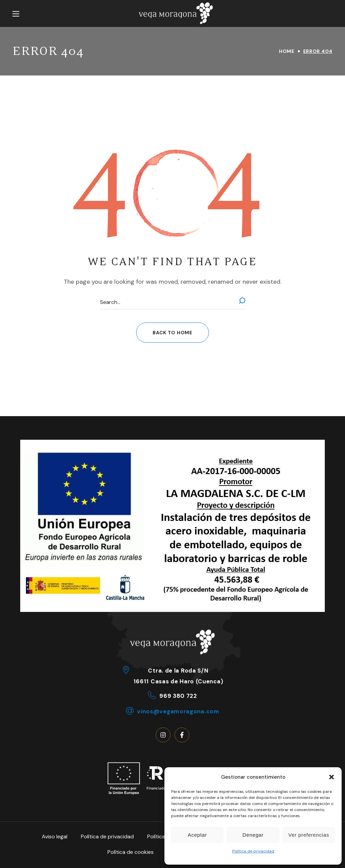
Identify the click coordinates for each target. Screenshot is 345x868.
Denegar (253, 835)
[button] (332, 777)
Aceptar (197, 835)
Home (287, 51)
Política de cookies (131, 852)
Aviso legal (55, 836)
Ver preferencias (309, 835)
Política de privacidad (253, 851)
